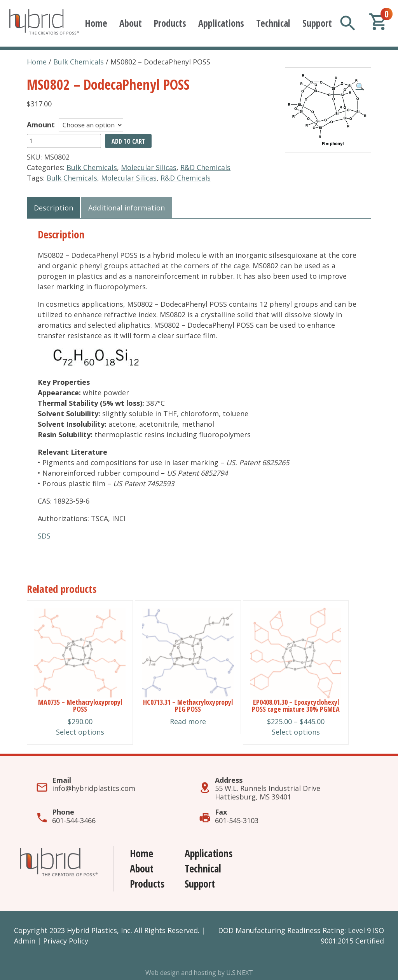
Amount (41, 125)
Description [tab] (53, 208)
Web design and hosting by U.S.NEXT (199, 973)
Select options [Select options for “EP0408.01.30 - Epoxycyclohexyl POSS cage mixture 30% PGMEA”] (296, 732)
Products (170, 23)
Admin (25, 941)
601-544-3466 (74, 820)
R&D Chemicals (205, 167)
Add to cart (128, 141)
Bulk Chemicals (79, 62)
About (131, 23)
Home (96, 23)
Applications (221, 23)
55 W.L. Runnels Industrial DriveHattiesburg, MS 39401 (268, 792)
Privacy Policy (66, 941)
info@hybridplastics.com (94, 788)
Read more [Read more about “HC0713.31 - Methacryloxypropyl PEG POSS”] (188, 721)
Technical (273, 23)
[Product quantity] (64, 141)
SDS (44, 536)
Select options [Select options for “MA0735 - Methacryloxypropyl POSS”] (80, 732)
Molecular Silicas (149, 167)
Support (317, 23)
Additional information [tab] (127, 208)
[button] (360, 86)
